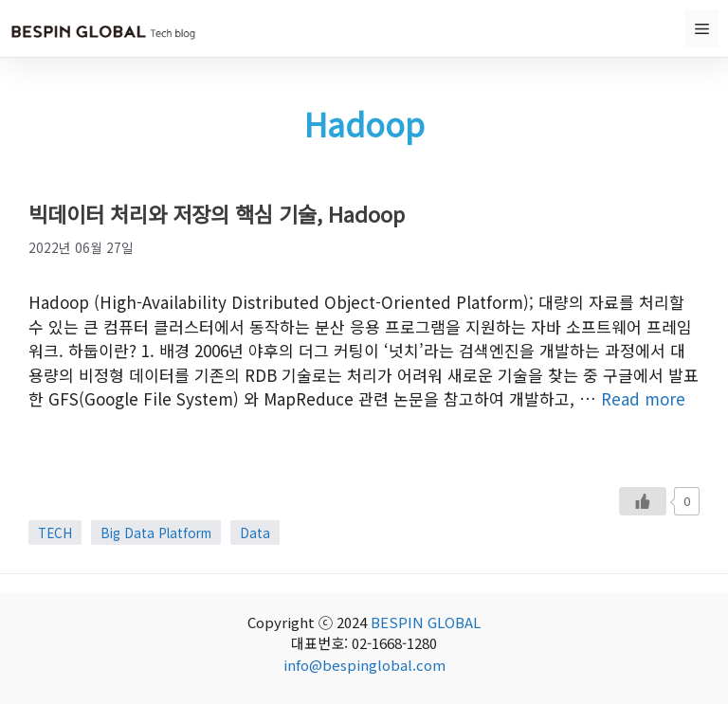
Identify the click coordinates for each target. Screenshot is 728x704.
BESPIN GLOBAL (426, 622)
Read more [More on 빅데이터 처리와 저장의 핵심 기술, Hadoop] (643, 398)
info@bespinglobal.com (364, 665)
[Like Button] (643, 501)
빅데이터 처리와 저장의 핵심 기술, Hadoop (217, 213)
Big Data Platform (156, 533)
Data (255, 533)
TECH (55, 533)
